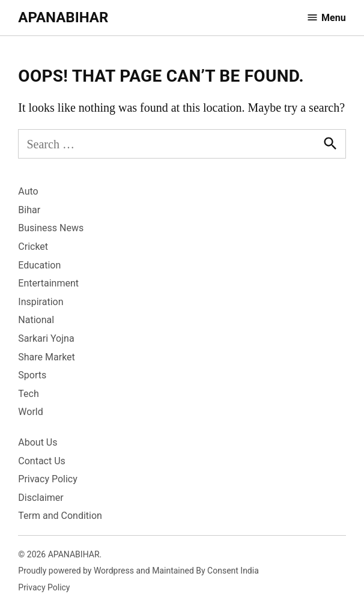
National (36, 320)
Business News (51, 228)
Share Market (47, 357)
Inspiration (41, 302)
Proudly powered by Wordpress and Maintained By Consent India (138, 571)
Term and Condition (60, 516)
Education (39, 265)
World (30, 412)
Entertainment (48, 283)
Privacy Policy (48, 479)
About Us (38, 442)
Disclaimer (41, 498)
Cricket (33, 247)
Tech (28, 394)
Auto (28, 191)
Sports (32, 375)
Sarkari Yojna (46, 338)
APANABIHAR (63, 17)
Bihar (29, 210)
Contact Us (42, 461)
